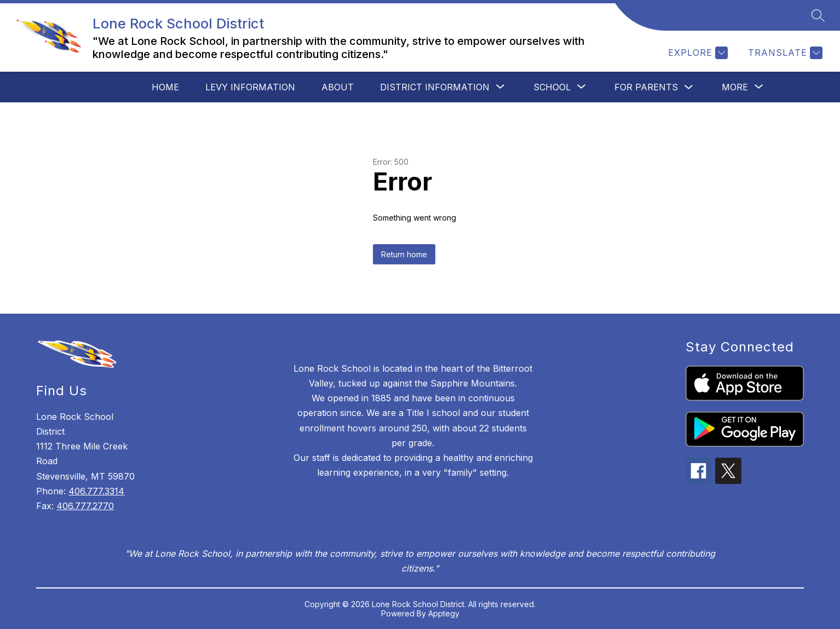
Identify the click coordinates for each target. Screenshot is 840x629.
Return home (404, 254)
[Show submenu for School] (552, 87)
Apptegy (444, 613)
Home (165, 87)
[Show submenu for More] (735, 87)
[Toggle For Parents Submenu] (689, 87)
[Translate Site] (784, 53)
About (338, 87)
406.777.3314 (96, 491)
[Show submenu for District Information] (435, 87)
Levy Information (250, 87)
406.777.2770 (85, 506)
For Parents (646, 87)
